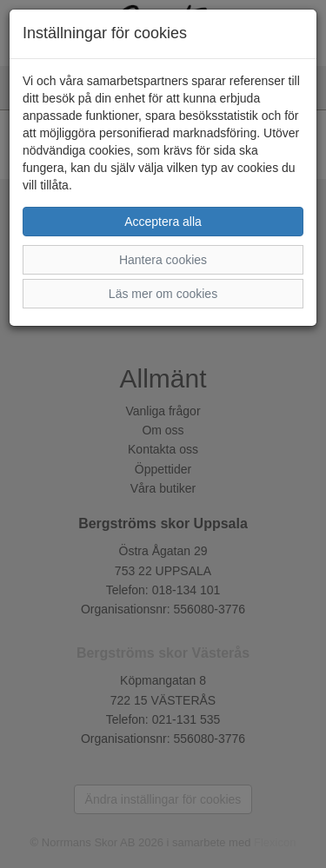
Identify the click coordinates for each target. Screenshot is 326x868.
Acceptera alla (163, 222)
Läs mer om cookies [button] (163, 294)
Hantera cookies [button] (163, 260)
